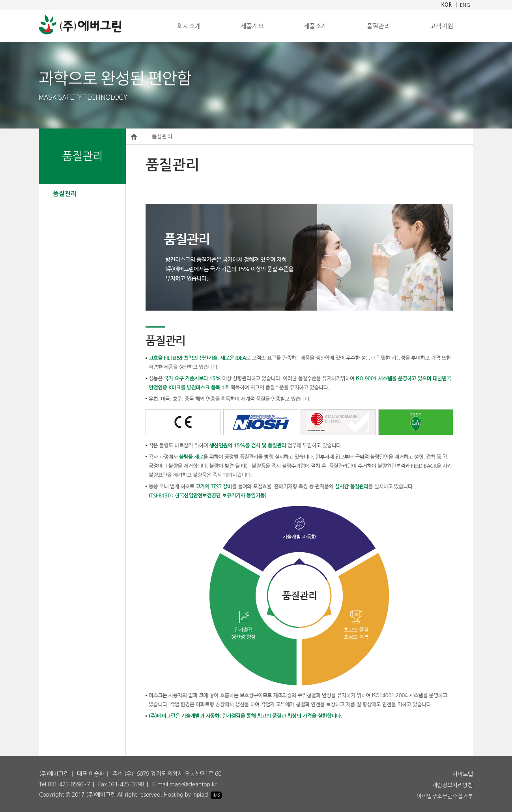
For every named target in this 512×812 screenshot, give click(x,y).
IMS (216, 795)
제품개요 (252, 26)
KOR (447, 5)
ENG (465, 5)
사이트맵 (463, 774)
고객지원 (441, 26)
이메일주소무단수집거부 (445, 796)
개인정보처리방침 (452, 785)
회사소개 (189, 26)
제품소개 (315, 26)
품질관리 (378, 26)
